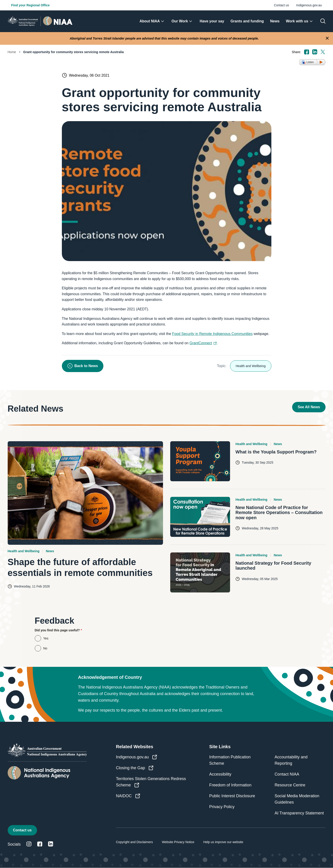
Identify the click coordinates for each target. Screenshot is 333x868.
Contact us (281, 5)
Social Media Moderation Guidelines (297, 799)
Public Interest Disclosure (232, 796)
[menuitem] (152, 21)
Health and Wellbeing (251, 366)
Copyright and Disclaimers (134, 842)
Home (12, 52)
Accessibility (220, 774)
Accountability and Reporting (291, 760)
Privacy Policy (222, 807)
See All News (309, 407)
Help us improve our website (223, 842)
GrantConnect (203, 343)
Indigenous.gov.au (309, 5)
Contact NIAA (287, 774)
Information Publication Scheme (230, 760)
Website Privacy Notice (178, 842)
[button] (312, 62)
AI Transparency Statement (299, 813)
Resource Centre (290, 785)
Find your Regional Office (30, 5)
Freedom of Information (230, 785)
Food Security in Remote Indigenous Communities (212, 334)
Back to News (83, 366)
